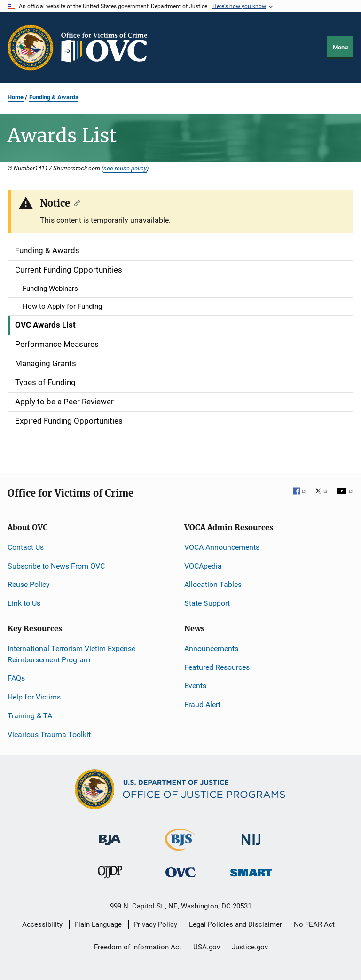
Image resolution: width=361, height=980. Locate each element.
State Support (207, 603)
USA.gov (207, 947)
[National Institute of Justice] (251, 836)
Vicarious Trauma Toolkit (49, 735)
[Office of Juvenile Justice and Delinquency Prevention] (110, 874)
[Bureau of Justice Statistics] (180, 847)
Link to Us (24, 603)
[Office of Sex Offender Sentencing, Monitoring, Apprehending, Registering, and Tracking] (251, 870)
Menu (340, 47)
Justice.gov (250, 947)
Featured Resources (217, 667)
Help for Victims (34, 697)
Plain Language (98, 924)
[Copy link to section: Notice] (75, 202)
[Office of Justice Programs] (31, 48)
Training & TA (30, 716)
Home (16, 97)
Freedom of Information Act (138, 947)
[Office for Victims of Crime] (180, 872)
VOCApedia (203, 566)
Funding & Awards (54, 97)
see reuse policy (125, 168)
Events (195, 686)
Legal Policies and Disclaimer (235, 924)
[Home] (108, 48)
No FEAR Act (314, 924)
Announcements (211, 648)
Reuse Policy (29, 584)
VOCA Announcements (222, 547)
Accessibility (42, 924)
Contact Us (26, 547)
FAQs (16, 678)
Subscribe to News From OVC (56, 566)
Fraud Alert (202, 704)
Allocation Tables (213, 584)
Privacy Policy (155, 924)
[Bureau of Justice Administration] (110, 835)
